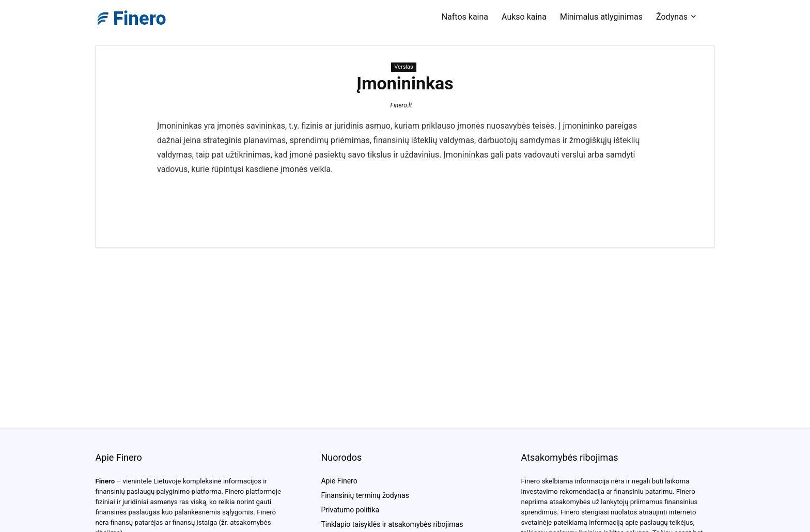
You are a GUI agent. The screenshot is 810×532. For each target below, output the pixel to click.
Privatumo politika (350, 510)
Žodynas (672, 17)
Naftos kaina (465, 17)
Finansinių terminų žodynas (365, 495)
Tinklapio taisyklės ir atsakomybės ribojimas (392, 524)
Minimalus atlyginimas (601, 17)
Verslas (403, 67)
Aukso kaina (524, 17)
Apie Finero (339, 481)
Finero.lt (401, 105)
